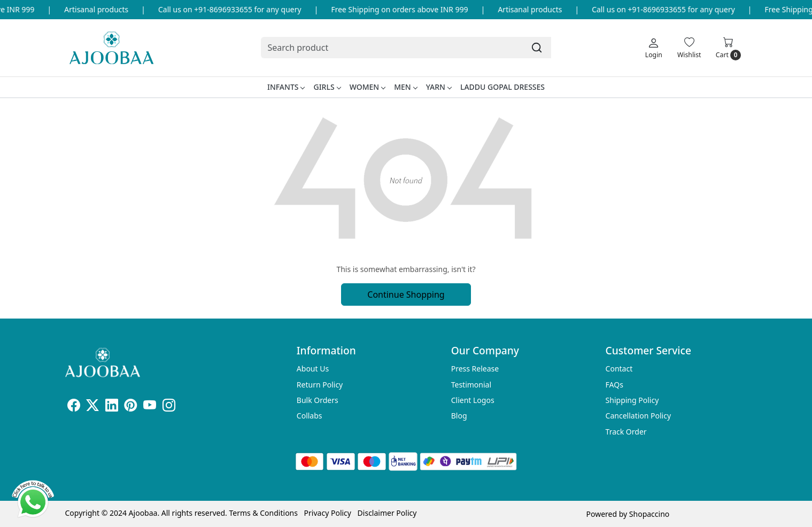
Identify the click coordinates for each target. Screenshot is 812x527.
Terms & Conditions (263, 513)
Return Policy (320, 385)
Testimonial (471, 385)
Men (405, 87)
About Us (313, 369)
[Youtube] (150, 407)
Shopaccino (649, 514)
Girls (327, 87)
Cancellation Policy (639, 416)
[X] (92, 407)
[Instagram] (169, 407)
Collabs (310, 416)
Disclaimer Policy (387, 513)
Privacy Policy (328, 513)
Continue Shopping (406, 294)
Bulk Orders (318, 400)
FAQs (614, 385)
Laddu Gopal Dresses (502, 87)
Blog (459, 416)
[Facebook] (74, 407)
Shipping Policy (632, 400)
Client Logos (473, 400)
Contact (619, 369)
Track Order (626, 432)
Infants (286, 87)
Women (368, 87)
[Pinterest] (130, 407)
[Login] (654, 48)
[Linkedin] (112, 407)
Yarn (439, 87)
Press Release (475, 369)
